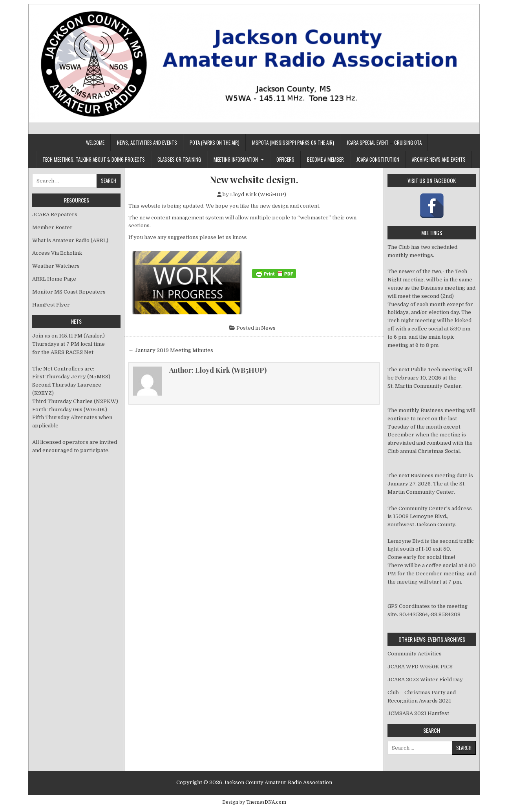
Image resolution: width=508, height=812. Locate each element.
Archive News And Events (439, 159)
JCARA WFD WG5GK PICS (420, 667)
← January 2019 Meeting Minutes (171, 350)
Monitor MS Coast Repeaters (69, 292)
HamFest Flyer (51, 305)
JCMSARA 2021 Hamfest (418, 713)
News (268, 328)
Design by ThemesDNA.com (254, 802)
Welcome (95, 142)
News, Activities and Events (147, 142)
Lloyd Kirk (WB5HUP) (258, 194)
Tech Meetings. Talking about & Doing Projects (94, 159)
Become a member (325, 159)
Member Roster (52, 227)
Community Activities (415, 654)
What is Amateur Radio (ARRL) (70, 240)
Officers (285, 159)
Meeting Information (236, 159)
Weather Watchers (56, 266)
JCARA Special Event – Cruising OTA (384, 142)
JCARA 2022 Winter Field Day (425, 680)
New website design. (254, 180)
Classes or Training (179, 159)
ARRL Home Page (54, 279)
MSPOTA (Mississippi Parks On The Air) (293, 142)
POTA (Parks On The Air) (215, 142)
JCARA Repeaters (55, 214)
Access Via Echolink (57, 253)
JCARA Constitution (378, 159)
